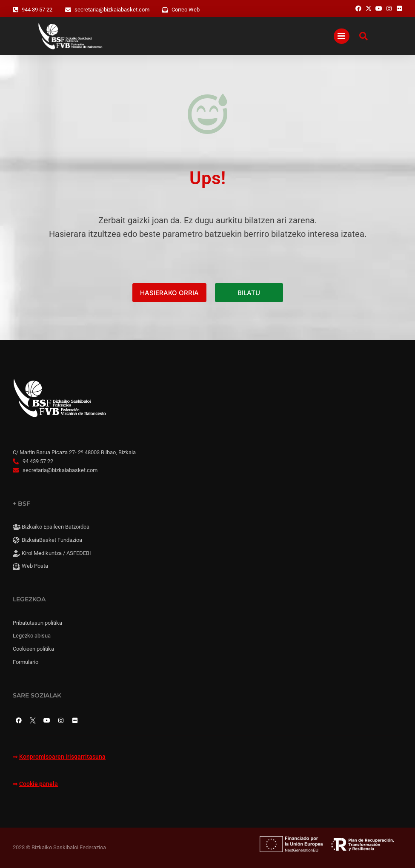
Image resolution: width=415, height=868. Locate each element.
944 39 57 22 (37, 10)
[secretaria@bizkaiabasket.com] (68, 10)
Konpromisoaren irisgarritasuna (62, 757)
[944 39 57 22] (16, 10)
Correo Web (186, 10)
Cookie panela (39, 784)
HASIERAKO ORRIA (169, 293)
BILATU (249, 293)
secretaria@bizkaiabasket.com (112, 10)
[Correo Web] (165, 10)
